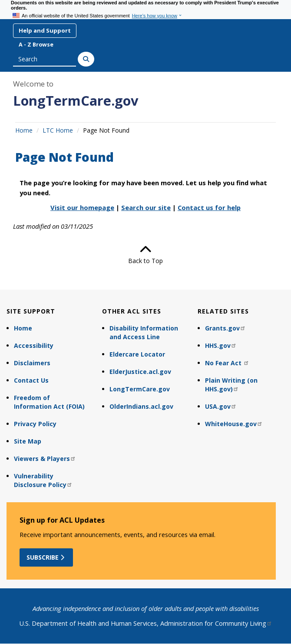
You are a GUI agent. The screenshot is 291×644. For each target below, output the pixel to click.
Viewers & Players (45, 459)
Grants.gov (225, 328)
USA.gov (221, 406)
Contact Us (31, 380)
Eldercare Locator (137, 354)
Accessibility (34, 345)
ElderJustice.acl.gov (140, 372)
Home (24, 130)
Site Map (28, 441)
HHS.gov (221, 345)
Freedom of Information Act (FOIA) (49, 402)
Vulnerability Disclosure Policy (43, 480)
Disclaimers (32, 363)
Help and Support (45, 30)
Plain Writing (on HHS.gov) (231, 385)
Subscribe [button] (46, 557)
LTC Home (58, 130)
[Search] (86, 59)
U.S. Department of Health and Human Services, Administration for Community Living (146, 623)
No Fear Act (227, 363)
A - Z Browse (36, 45)
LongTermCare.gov (76, 100)
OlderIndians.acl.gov (141, 406)
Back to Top (145, 254)
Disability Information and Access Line (144, 332)
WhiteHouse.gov (234, 424)
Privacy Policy (35, 424)
